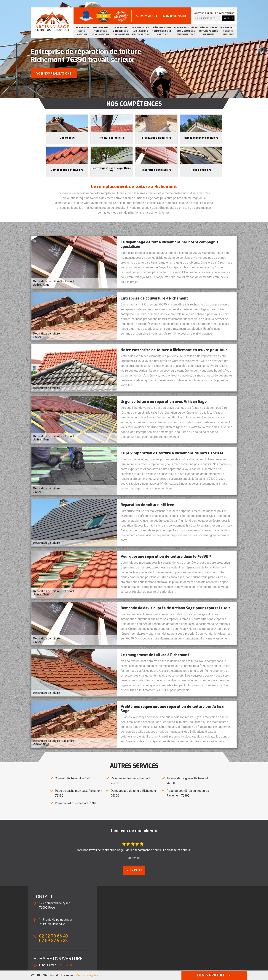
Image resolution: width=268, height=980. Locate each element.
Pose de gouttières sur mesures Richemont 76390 (188, 793)
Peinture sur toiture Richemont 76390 (130, 781)
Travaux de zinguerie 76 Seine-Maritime (120, 31)
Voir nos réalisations (54, 74)
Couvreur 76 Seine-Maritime (82, 31)
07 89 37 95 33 (174, 16)
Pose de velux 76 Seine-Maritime (228, 31)
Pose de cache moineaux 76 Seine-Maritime (141, 31)
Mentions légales (87, 975)
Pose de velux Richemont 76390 (76, 803)
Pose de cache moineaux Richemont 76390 (79, 793)
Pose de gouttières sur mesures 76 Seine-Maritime (186, 31)
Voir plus (134, 870)
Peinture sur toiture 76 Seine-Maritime (100, 31)
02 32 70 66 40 (148, 16)
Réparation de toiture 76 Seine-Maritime (209, 31)
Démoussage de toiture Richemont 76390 (133, 793)
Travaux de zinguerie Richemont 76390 (187, 781)
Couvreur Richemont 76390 (72, 778)
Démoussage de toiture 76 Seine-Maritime (162, 31)
